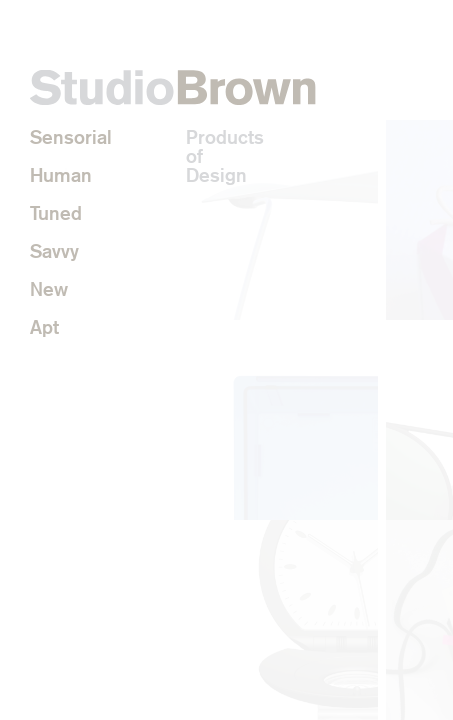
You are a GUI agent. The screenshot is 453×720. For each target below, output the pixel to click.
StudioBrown (173, 87)
